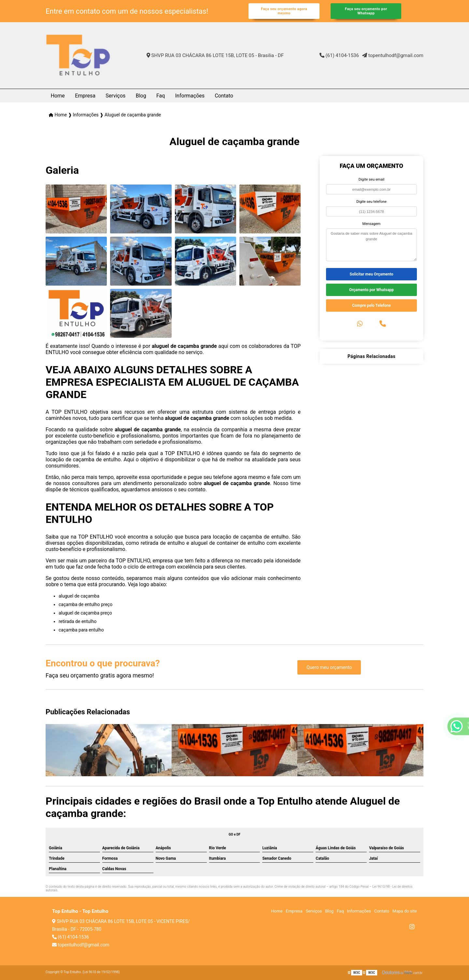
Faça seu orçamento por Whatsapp (366, 11)
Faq (161, 96)
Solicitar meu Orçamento (372, 274)
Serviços (115, 96)
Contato (224, 96)
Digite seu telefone (371, 202)
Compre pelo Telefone (371, 305)
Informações (190, 96)
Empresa (85, 96)
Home (58, 96)
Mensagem (372, 224)
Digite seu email (371, 179)
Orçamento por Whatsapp (371, 290)
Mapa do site (405, 911)
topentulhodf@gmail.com (393, 55)
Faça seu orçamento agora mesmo (284, 11)
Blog (141, 96)
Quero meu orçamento (329, 667)
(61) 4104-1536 (339, 55)
